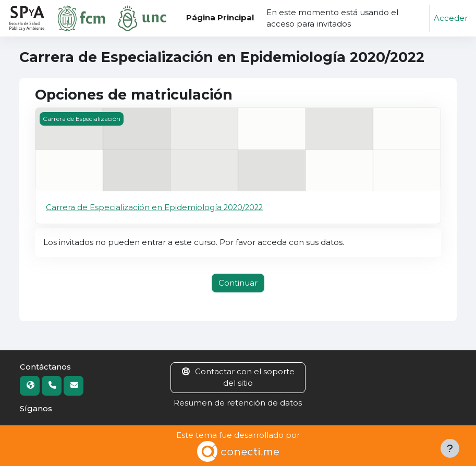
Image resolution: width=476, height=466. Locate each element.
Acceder (451, 18)
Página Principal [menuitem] (220, 18)
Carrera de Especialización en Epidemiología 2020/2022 (154, 207)
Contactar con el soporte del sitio (238, 377)
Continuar (238, 283)
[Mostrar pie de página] (450, 448)
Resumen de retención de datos (238, 403)
